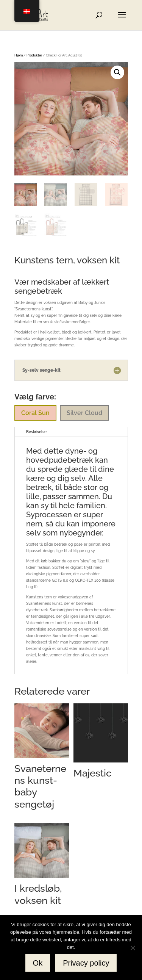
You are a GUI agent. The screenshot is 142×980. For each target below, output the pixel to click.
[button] (117, 72)
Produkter (34, 55)
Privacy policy (86, 963)
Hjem (19, 55)
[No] (133, 948)
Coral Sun (35, 413)
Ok (38, 963)
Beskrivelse (36, 432)
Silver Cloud (84, 413)
